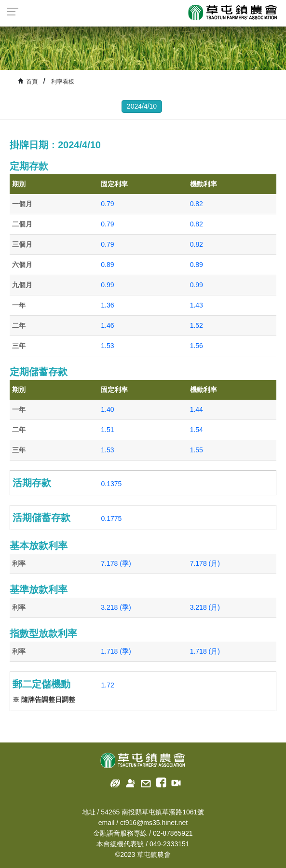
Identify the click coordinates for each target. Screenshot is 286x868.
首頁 (32, 82)
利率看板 (63, 82)
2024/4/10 (142, 106)
